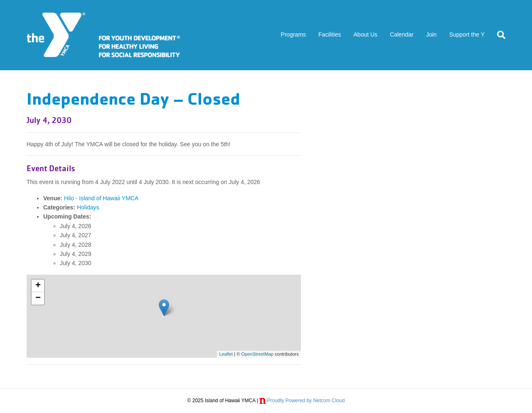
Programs (293, 34)
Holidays (88, 207)
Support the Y (467, 34)
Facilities (330, 34)
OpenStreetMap (257, 354)
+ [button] (38, 286)
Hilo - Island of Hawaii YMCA (101, 198)
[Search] (498, 35)
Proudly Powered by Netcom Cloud (306, 401)
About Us (366, 34)
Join (431, 34)
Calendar (402, 34)
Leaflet (226, 354)
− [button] (38, 298)
